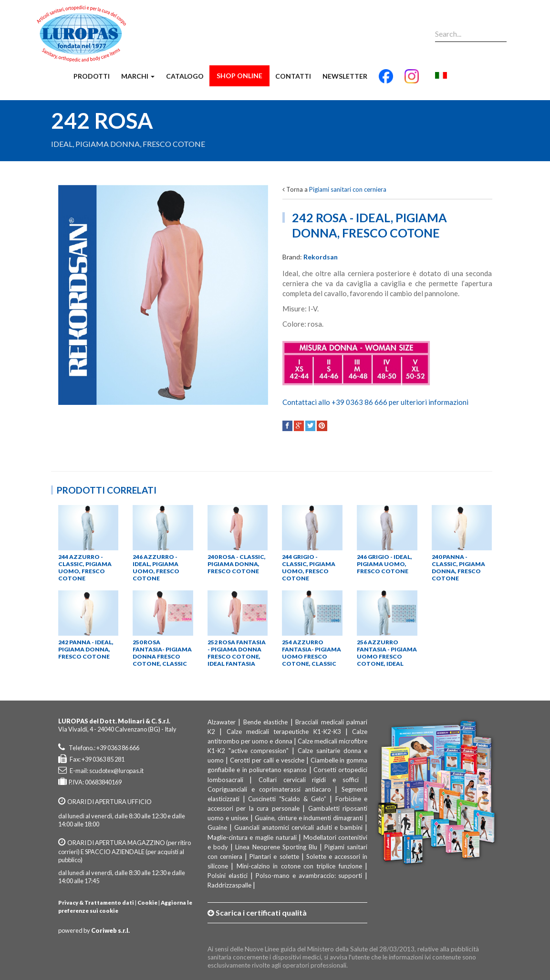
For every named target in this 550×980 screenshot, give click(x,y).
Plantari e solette (274, 856)
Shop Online (239, 76)
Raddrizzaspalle (229, 885)
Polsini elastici (228, 876)
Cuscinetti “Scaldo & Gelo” (287, 799)
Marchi (138, 76)
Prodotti (92, 76)
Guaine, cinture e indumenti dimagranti (309, 818)
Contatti (293, 76)
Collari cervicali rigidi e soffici (309, 780)
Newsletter (345, 76)
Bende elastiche (266, 722)
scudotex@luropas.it (116, 771)
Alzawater (222, 722)
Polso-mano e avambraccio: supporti (309, 876)
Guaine (217, 827)
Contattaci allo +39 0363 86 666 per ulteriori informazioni (375, 402)
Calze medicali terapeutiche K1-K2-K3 (286, 732)
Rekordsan (321, 257)
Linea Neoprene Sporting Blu (276, 847)
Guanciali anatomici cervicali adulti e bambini (298, 827)
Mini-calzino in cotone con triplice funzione (299, 866)
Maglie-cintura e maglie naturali (252, 837)
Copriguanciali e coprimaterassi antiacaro (269, 789)
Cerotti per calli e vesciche (267, 760)
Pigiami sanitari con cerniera (348, 189)
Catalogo (185, 76)
